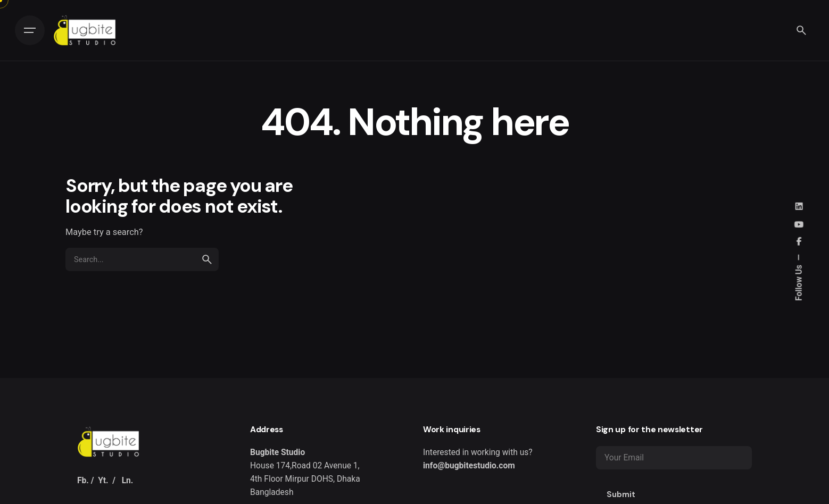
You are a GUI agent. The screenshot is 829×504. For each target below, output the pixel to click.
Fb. (83, 481)
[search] (207, 259)
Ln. (128, 481)
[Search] (801, 30)
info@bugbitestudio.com (469, 466)
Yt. (103, 481)
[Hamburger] (30, 30)
